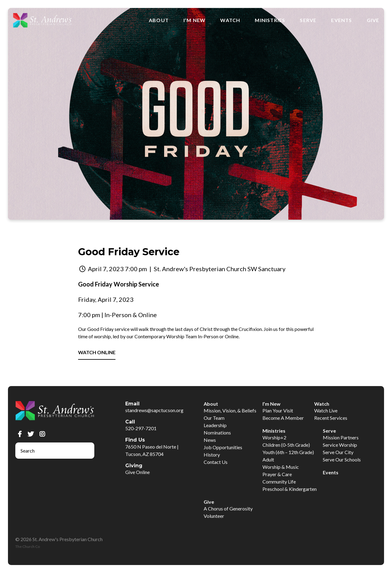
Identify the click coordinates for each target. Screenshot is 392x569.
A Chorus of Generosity (228, 508)
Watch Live (326, 410)
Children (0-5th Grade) (286, 445)
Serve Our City (338, 452)
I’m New (194, 20)
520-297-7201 (141, 428)
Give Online (138, 472)
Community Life (279, 482)
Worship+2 (274, 437)
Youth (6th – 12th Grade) (288, 452)
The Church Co (28, 546)
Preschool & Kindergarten (290, 489)
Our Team (214, 418)
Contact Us (216, 462)
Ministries (270, 20)
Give (373, 20)
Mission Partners (341, 437)
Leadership (215, 425)
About (159, 20)
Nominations (217, 432)
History (212, 455)
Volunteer (214, 516)
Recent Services (331, 418)
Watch (230, 20)
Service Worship (340, 445)
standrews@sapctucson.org (154, 410)
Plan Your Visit (278, 410)
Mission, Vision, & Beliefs (230, 410)
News (210, 440)
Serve (308, 20)
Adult (268, 459)
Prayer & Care (277, 474)
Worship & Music (281, 467)
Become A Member (283, 418)
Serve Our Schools (342, 459)
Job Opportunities (223, 447)
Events (341, 20)
